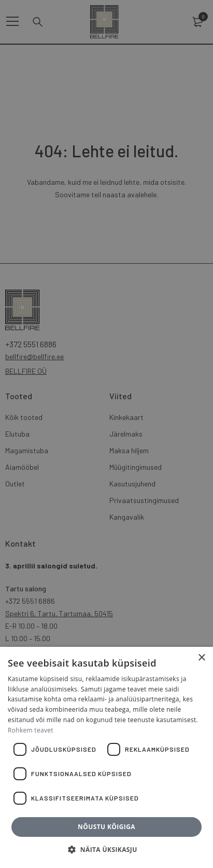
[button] (106, 850)
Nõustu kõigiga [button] (106, 827)
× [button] (201, 658)
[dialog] (106, 434)
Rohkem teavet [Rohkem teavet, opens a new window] (31, 730)
